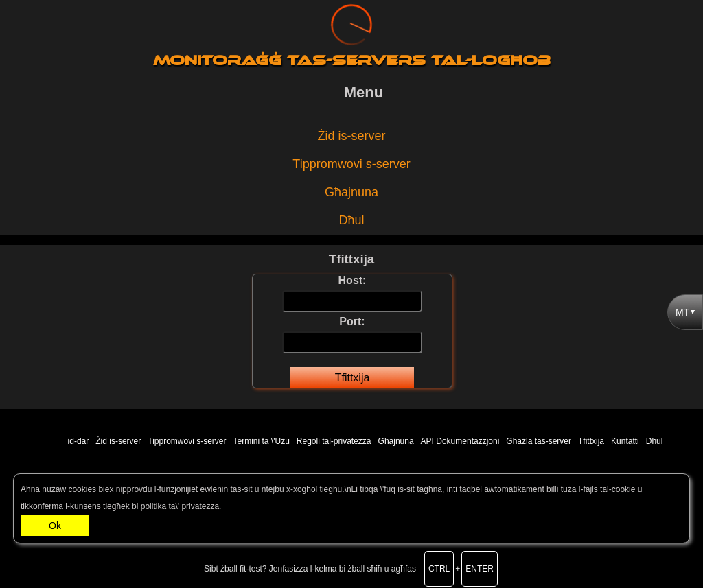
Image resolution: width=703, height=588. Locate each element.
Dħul (351, 220)
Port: (352, 336)
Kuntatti (625, 441)
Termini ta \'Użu (262, 441)
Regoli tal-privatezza (334, 441)
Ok (55, 526)
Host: (352, 295)
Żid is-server (351, 136)
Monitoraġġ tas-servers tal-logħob (352, 60)
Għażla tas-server (539, 441)
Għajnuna (351, 192)
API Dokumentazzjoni (460, 441)
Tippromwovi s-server (351, 164)
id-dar (79, 441)
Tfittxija (353, 378)
